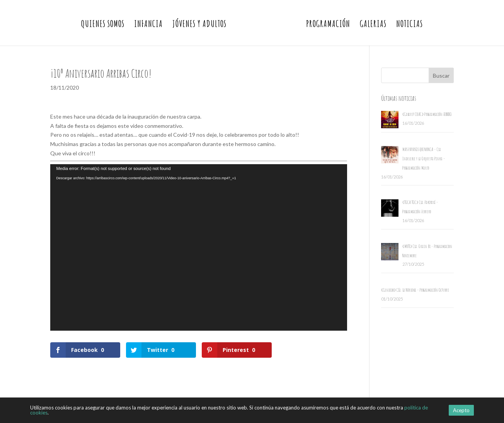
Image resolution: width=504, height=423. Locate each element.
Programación (328, 25)
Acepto (461, 410)
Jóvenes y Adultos (199, 25)
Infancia (148, 25)
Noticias (409, 25)
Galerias (373, 25)
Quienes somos (103, 25)
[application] (199, 248)
